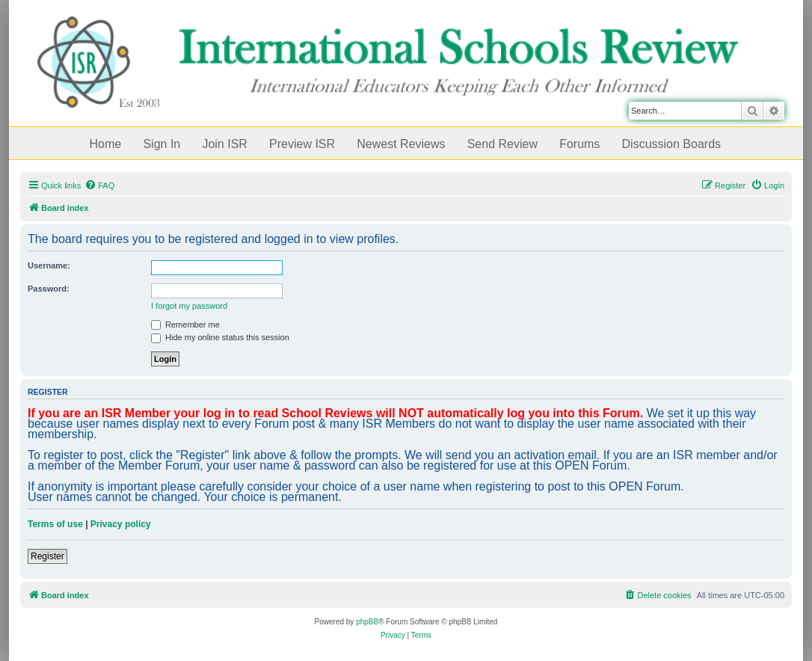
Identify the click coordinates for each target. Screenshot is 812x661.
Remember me (185, 325)
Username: (49, 265)
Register (47, 556)
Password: (49, 289)
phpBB (367, 622)
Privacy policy (121, 524)
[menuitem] (99, 185)
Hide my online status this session (220, 337)
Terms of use (55, 524)
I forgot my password (189, 306)
